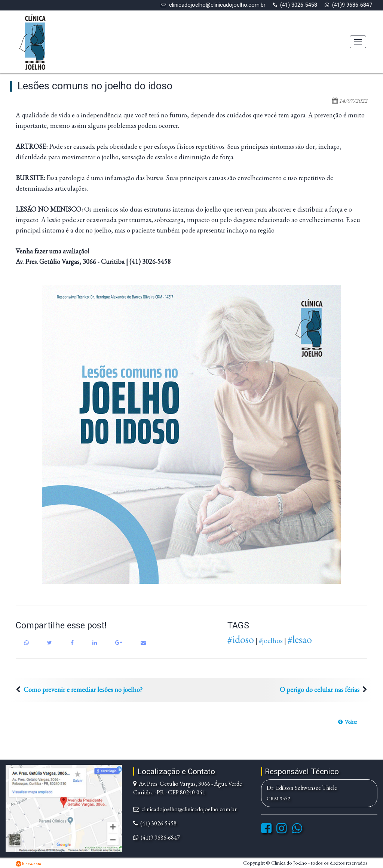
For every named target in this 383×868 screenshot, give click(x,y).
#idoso (241, 639)
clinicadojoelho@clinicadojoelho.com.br (217, 5)
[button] (347, 722)
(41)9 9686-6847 (352, 5)
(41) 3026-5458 (299, 5)
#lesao (300, 639)
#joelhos (271, 640)
